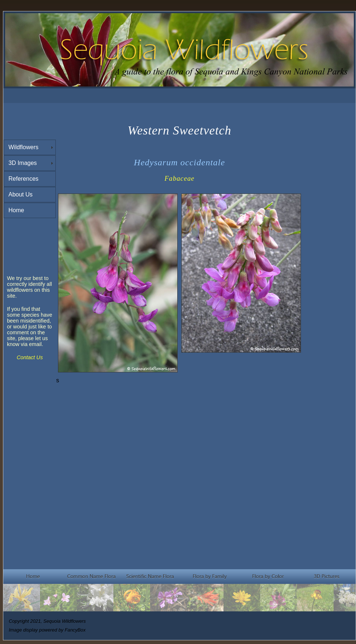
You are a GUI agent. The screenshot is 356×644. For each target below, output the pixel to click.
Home (16, 210)
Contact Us (30, 357)
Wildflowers (23, 147)
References (23, 179)
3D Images (23, 163)
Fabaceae (179, 178)
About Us (21, 194)
